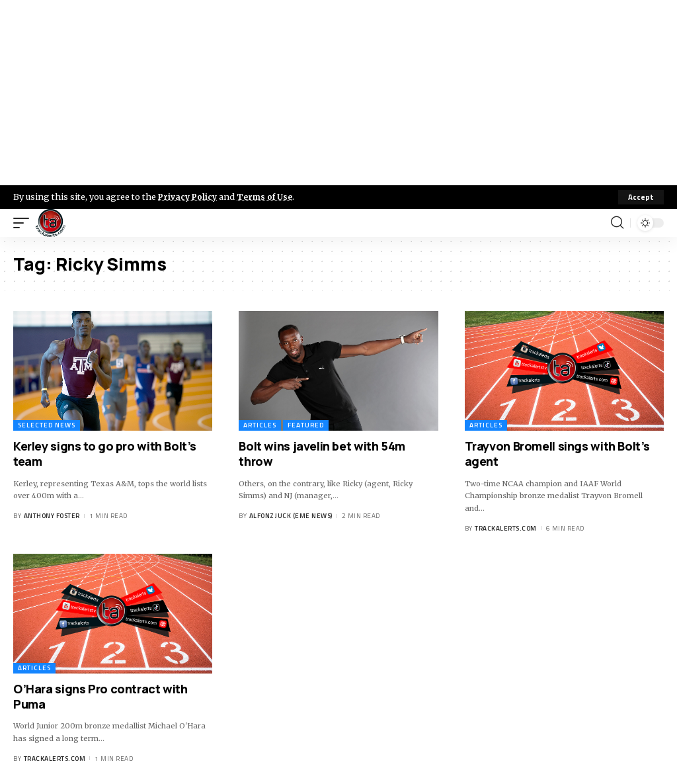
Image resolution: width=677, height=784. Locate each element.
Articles (260, 425)
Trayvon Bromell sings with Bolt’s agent (558, 454)
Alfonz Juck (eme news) (291, 516)
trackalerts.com (506, 528)
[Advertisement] (338, 93)
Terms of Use (269, 196)
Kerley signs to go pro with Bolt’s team (105, 454)
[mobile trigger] (24, 223)
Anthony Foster (52, 516)
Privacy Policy (189, 196)
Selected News (47, 425)
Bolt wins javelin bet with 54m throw (322, 454)
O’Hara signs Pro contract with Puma (100, 696)
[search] (617, 223)
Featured (306, 425)
